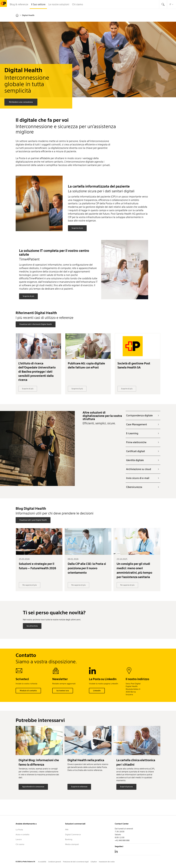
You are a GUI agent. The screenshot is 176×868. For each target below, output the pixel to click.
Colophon (94, 862)
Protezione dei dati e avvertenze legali (76, 862)
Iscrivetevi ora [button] (63, 691)
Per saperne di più (30, 585)
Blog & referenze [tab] (19, 4)
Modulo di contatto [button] (28, 691)
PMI (67, 830)
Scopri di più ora (126, 787)
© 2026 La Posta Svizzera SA (25, 862)
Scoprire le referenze (79, 787)
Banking (69, 839)
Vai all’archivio (32, 626)
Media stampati (72, 844)
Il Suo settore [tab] (38, 4)
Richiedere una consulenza (21, 102)
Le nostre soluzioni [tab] (59, 4)
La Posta (19, 830)
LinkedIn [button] (97, 691)
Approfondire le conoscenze (33, 787)
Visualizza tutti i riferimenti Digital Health (36, 324)
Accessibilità (42, 862)
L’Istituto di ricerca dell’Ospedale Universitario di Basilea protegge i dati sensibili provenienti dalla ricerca (37, 372)
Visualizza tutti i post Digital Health (33, 520)
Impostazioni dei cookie (107, 862)
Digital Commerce (73, 834)
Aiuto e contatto (22, 834)
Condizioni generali (55, 862)
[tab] (163, 4)
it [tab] (172, 4)
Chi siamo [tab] (78, 4)
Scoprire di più (77, 228)
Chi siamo (20, 844)
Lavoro (19, 839)
